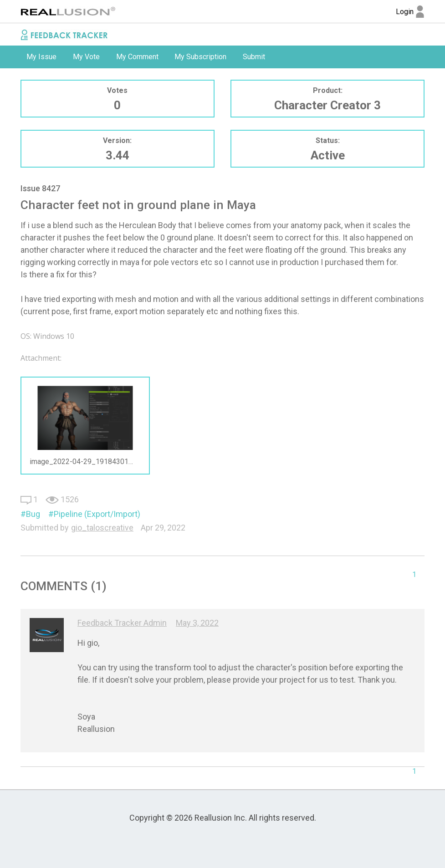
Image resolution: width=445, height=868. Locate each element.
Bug (33, 514)
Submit (254, 57)
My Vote (86, 57)
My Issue (41, 57)
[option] (41, 57)
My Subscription (200, 57)
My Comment (137, 57)
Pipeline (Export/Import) (97, 514)
